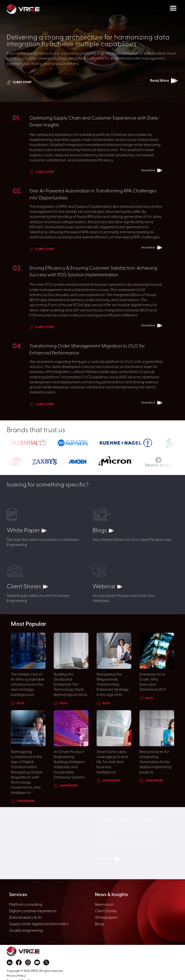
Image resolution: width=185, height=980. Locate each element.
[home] (34, 9)
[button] (173, 8)
